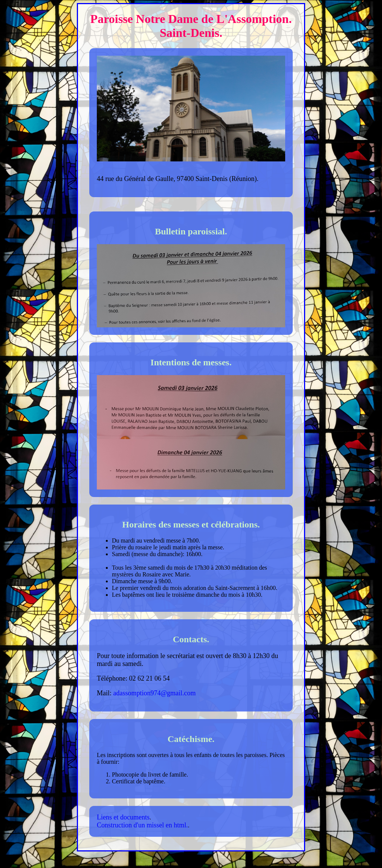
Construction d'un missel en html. (142, 825)
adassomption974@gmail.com (155, 693)
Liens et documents (123, 817)
